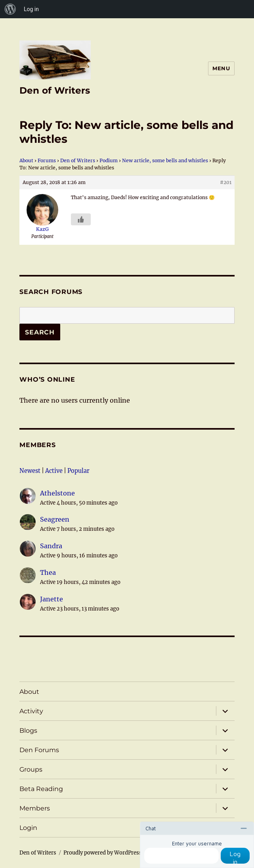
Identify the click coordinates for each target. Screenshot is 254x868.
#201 (226, 182)
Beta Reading (41, 789)
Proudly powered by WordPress (103, 853)
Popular (78, 471)
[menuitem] (10, 9)
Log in (235, 857)
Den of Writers (55, 90)
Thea (48, 572)
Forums (47, 160)
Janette (52, 599)
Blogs (28, 731)
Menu (221, 68)
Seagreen (55, 519)
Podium (109, 160)
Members (37, 445)
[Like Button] (81, 219)
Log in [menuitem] (31, 9)
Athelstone (57, 493)
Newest (30, 471)
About (26, 160)
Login (28, 828)
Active (54, 471)
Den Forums (39, 750)
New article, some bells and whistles (165, 160)
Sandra (51, 546)
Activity (31, 711)
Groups (31, 769)
